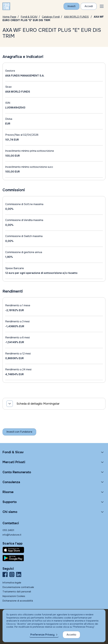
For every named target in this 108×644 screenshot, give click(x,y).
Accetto (71, 635)
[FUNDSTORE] (6, 6)
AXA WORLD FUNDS (76, 17)
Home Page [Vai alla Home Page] (9, 17)
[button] (102, 6)
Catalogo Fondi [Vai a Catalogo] (51, 17)
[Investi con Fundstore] (71, 6)
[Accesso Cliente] (89, 6)
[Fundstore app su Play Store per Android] (54, 558)
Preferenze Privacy (42, 635)
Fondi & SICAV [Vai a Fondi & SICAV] (29, 17)
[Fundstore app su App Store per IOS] (54, 550)
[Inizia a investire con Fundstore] (19, 432)
